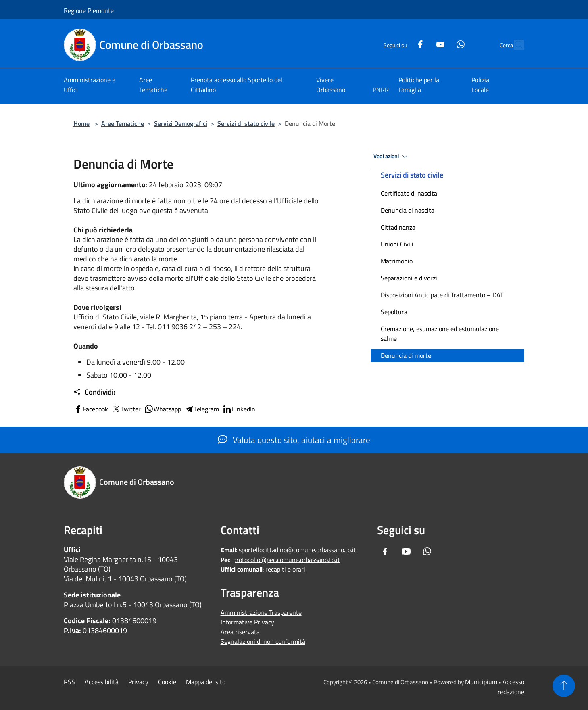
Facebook (91, 409)
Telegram (202, 409)
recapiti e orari (285, 569)
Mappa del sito (206, 682)
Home (81, 123)
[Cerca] (515, 45)
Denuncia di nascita (408, 210)
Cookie (167, 682)
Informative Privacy (247, 622)
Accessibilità (102, 682)
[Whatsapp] (443, 43)
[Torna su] (564, 686)
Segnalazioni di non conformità (263, 641)
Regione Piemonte (89, 10)
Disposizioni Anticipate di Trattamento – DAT (442, 295)
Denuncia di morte (406, 355)
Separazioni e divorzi (409, 278)
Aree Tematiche (123, 123)
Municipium (481, 682)
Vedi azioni (392, 157)
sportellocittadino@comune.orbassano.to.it (297, 550)
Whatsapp (163, 409)
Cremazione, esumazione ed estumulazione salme (440, 334)
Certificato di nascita (409, 193)
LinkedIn (239, 409)
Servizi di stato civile (246, 123)
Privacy (138, 682)
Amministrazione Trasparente (261, 612)
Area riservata (240, 632)
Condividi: (94, 392)
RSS (69, 682)
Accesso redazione (511, 687)
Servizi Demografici (181, 123)
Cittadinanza (398, 227)
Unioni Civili (397, 244)
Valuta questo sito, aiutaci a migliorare (294, 440)
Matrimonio (397, 261)
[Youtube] (423, 43)
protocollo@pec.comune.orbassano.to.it (287, 560)
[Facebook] (402, 43)
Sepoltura (394, 312)
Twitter (126, 409)
